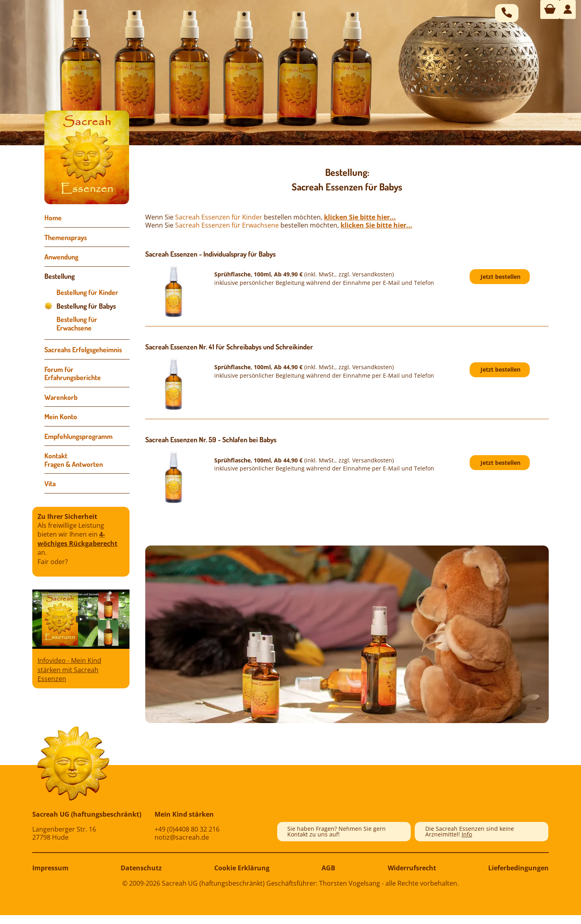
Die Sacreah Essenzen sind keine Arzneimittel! (470, 831)
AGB (328, 868)
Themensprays (66, 237)
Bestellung (60, 276)
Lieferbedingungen (518, 868)
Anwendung (61, 257)
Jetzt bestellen (501, 277)
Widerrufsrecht (412, 868)
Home (53, 217)
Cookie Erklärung (242, 868)
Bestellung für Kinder (87, 292)
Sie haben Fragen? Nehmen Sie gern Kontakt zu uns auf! (336, 831)
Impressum (50, 868)
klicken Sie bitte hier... (360, 217)
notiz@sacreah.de (182, 837)
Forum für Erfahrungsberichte (73, 373)
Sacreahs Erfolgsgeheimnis (83, 349)
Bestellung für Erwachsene (77, 323)
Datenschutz (141, 868)
